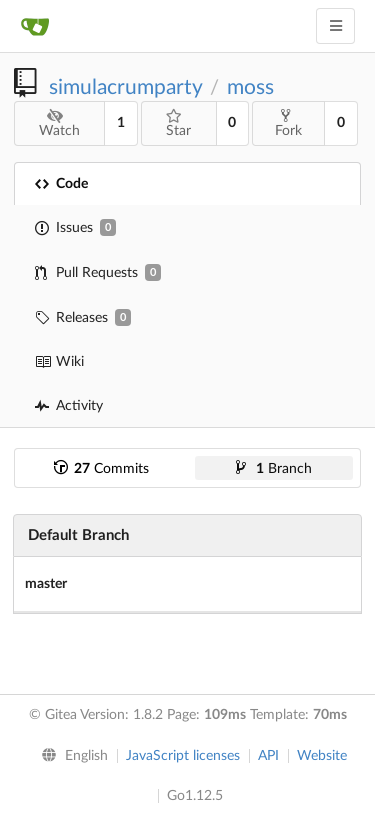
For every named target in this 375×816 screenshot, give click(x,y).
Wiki (59, 362)
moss (250, 87)
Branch (274, 469)
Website (322, 756)
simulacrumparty (125, 87)
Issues (75, 227)
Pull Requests (98, 272)
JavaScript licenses (183, 756)
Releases (83, 317)
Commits (101, 469)
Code (61, 184)
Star (178, 123)
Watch (59, 123)
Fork (288, 123)
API (268, 756)
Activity (69, 406)
